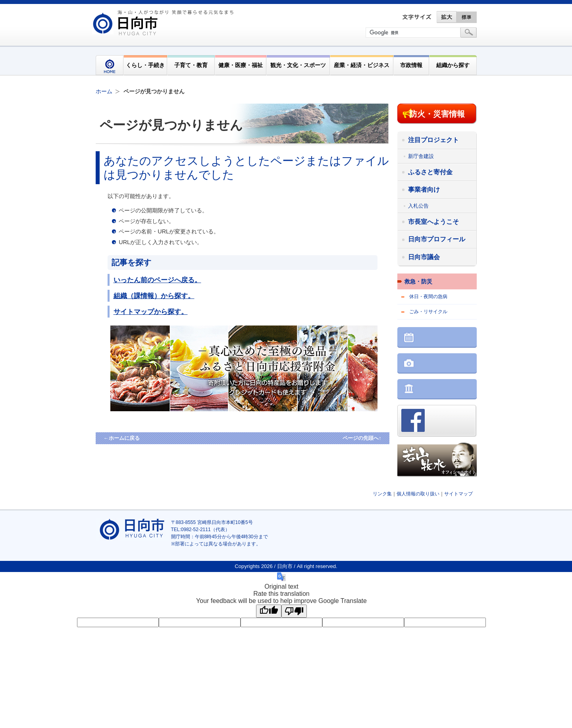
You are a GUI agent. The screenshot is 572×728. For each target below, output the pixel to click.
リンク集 (382, 494)
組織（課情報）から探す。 (154, 296)
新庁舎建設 (421, 156)
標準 (467, 17)
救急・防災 (418, 281)
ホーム (104, 91)
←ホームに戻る (122, 438)
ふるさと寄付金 (430, 172)
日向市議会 (424, 257)
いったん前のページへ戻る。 (157, 280)
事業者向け (424, 190)
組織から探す (453, 65)
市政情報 (411, 65)
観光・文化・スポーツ (298, 65)
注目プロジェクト (433, 140)
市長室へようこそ (433, 222)
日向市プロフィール (437, 239)
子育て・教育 (191, 65)
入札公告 (418, 206)
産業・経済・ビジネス (362, 65)
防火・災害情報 (437, 114)
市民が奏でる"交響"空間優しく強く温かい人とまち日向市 (164, 23)
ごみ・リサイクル (428, 312)
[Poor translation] (294, 611)
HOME (110, 65)
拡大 (447, 17)
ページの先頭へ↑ (362, 438)
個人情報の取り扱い (418, 494)
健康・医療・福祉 (241, 65)
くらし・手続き (145, 65)
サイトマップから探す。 (151, 312)
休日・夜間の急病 (428, 297)
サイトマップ (458, 494)
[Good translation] (269, 611)
